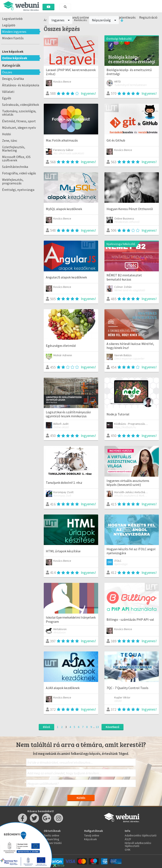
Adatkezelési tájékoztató (141, 835)
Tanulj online (92, 835)
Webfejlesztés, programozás (13, 181)
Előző (46, 727)
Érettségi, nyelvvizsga (18, 190)
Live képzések (13, 51)
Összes (7, 72)
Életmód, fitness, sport (19, 121)
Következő (112, 727)
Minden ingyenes (14, 32)
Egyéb (7, 98)
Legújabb (9, 25)
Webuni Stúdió (53, 843)
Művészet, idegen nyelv (19, 128)
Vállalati (8, 92)
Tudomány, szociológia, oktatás (19, 113)
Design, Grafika (13, 79)
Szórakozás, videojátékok (21, 105)
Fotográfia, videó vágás (19, 173)
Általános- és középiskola (21, 85)
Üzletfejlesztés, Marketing (14, 149)
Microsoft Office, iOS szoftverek (16, 158)
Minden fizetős (13, 38)
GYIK (128, 850)
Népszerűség (104, 20)
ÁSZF (128, 839)
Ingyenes (61, 20)
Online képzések (15, 58)
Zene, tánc (10, 140)
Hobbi (6, 134)
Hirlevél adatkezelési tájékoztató (138, 844)
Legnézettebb (12, 19)
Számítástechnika (15, 167)
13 (97, 727)
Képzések (91, 839)
